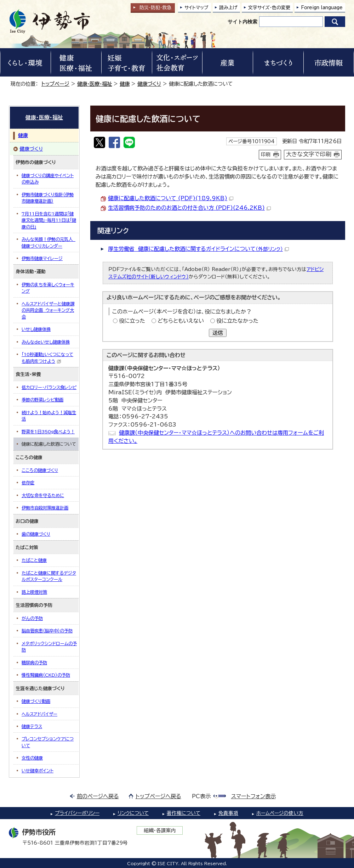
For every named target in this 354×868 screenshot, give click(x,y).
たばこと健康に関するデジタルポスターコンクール (49, 576)
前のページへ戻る (98, 796)
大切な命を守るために (43, 495)
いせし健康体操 (36, 329)
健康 (125, 84)
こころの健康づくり (40, 470)
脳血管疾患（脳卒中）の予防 (47, 631)
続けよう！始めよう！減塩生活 (49, 416)
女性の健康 (32, 758)
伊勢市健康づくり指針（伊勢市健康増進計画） (48, 198)
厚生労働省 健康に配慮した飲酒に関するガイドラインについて (198, 249)
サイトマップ (196, 8)
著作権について (184, 813)
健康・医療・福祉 (95, 84)
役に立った (132, 321)
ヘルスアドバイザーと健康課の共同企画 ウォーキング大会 (48, 310)
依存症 (28, 483)
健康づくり (149, 84)
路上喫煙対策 (34, 592)
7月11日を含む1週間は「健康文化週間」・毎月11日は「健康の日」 (49, 220)
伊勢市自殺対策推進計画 (45, 508)
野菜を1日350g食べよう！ (48, 432)
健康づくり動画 (36, 701)
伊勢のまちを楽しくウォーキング (48, 288)
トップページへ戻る (158, 796)
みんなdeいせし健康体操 (46, 342)
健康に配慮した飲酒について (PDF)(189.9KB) (171, 198)
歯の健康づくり (36, 534)
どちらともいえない (181, 321)
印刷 (266, 154)
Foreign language (322, 8)
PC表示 (201, 796)
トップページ (55, 84)
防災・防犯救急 (155, 8)
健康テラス (32, 726)
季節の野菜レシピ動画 (42, 400)
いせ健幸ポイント (38, 771)
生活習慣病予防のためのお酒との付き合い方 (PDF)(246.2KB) (189, 208)
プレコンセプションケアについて (48, 742)
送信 (218, 333)
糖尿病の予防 (34, 663)
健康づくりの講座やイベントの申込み (48, 179)
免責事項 (228, 813)
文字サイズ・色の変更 (269, 8)
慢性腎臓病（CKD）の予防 (46, 675)
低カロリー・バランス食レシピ (49, 387)
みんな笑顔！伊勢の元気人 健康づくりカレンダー (48, 242)
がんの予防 (32, 618)
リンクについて (133, 813)
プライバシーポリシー (77, 813)
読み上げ (228, 8)
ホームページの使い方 (280, 813)
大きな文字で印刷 (309, 154)
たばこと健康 (34, 560)
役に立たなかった (237, 321)
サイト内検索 (242, 22)
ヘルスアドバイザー (39, 714)
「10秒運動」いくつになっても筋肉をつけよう (47, 358)
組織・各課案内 (160, 830)
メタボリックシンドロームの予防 (49, 647)
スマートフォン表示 (253, 796)
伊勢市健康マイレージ (42, 258)
